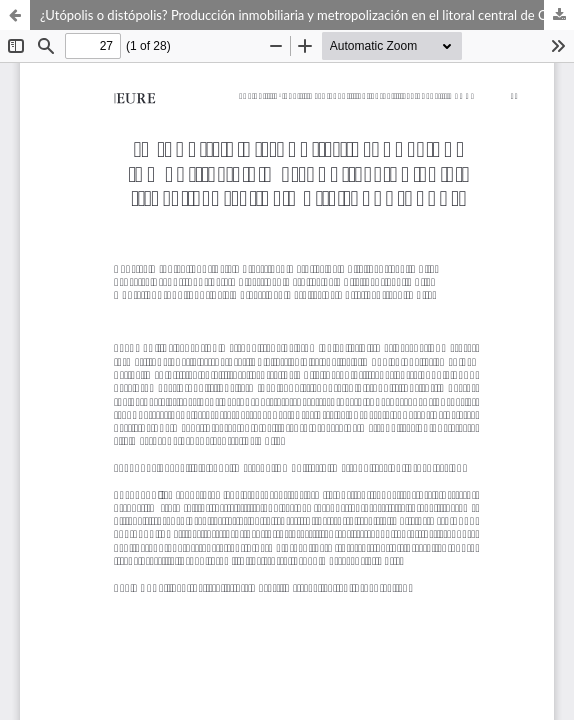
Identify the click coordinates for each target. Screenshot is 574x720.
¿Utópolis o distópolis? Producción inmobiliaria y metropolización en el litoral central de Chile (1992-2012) (307, 15)
